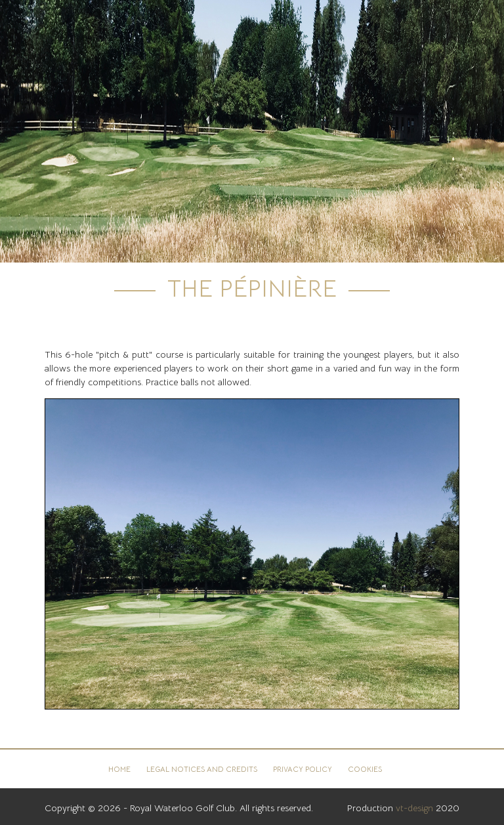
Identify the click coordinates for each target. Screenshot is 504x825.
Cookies (365, 769)
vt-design (414, 808)
